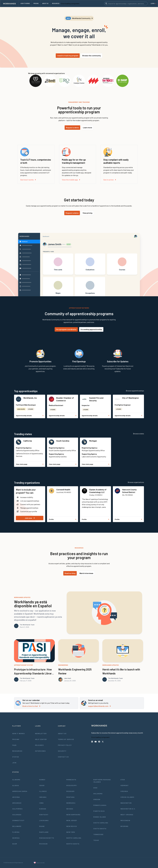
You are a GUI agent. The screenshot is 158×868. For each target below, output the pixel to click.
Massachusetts (47, 838)
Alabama (16, 780)
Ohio (95, 788)
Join (14, 763)
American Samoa (20, 791)
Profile (63, 519)
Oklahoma (98, 794)
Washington (126, 803)
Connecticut (18, 820)
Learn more (88, 127)
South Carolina (63, 441)
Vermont (125, 785)
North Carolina (74, 838)
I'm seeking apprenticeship (91, 329)
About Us (62, 733)
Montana (70, 797)
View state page (30, 464)
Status (16, 757)
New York (71, 832)
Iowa (41, 803)
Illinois (43, 791)
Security (62, 751)
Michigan (93, 441)
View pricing (87, 213)
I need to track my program (68, 56)
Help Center (41, 739)
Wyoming (124, 826)
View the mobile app (71, 180)
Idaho (42, 785)
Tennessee (98, 834)
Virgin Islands (127, 797)
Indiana (43, 797)
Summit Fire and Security (96, 399)
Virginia (124, 791)
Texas (96, 840)
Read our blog (70, 573)
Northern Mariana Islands (102, 781)
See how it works (28, 180)
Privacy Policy (65, 745)
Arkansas (17, 803)
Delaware (17, 826)
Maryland (44, 832)
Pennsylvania (100, 805)
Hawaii (42, 780)
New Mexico (72, 826)
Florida (16, 832)
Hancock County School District (129, 491)
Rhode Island (100, 817)
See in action (110, 180)
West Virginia (127, 815)
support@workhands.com (99, 706)
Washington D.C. (128, 809)
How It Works (19, 733)
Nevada (70, 809)
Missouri (70, 791)
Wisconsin (125, 820)
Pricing (16, 739)
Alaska (16, 785)
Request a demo (72, 127)
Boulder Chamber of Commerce (65, 399)
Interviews (40, 751)
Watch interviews (86, 573)
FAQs (14, 745)
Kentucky (44, 815)
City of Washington (130, 398)
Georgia (16, 838)
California (28, 441)
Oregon (97, 799)
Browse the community (92, 56)
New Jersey (72, 820)
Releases (39, 745)
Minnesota (71, 780)
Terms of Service (66, 739)
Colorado (17, 815)
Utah (123, 780)
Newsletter (41, 733)
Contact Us (63, 757)
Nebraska (71, 803)
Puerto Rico (99, 811)
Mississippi (72, 785)
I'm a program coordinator (66, 329)
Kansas (43, 809)
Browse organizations (136, 482)
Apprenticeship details (30, 416)
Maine (42, 826)
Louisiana (44, 820)
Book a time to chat (31, 706)
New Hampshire (73, 815)
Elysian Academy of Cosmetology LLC (98, 491)
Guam (15, 844)
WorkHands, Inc (30, 398)
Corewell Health (63, 490)
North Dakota (73, 844)
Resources (17, 751)
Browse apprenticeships (135, 391)
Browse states (139, 434)
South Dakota (100, 829)
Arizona (16, 797)
